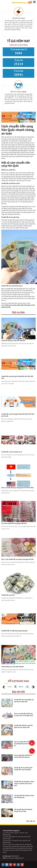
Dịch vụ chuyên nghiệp (18, 92)
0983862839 (15, 856)
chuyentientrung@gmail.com (15, 858)
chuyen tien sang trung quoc (16, 844)
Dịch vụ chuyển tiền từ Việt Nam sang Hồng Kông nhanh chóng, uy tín (24, 744)
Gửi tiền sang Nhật (21, 850)
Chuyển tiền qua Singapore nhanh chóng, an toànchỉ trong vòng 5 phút (24, 783)
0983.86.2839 (7, 835)
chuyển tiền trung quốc (19, 846)
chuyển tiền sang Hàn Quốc (18, 151)
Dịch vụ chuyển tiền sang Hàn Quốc (12, 289)
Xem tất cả (31, 821)
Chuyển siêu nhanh (19, 18)
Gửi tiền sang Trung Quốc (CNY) (18, 848)
